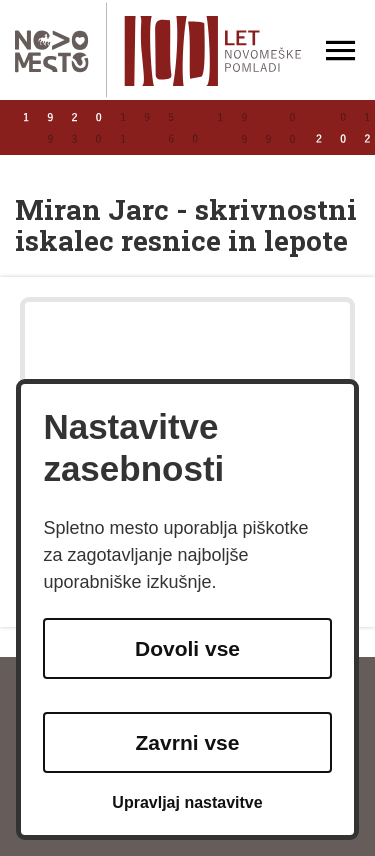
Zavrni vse (188, 742)
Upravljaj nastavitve (187, 802)
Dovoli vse (187, 648)
